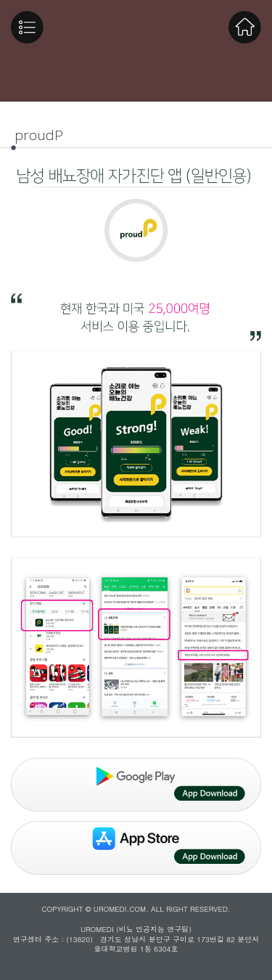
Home (245, 27)
